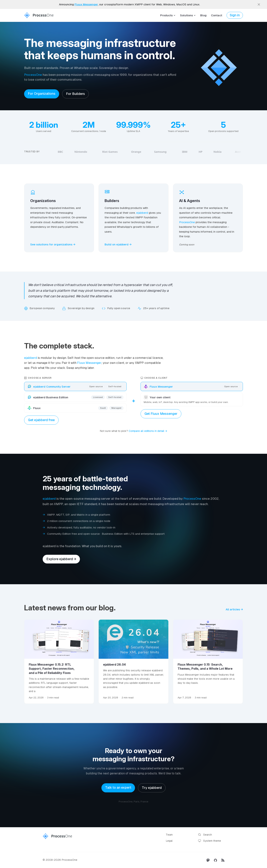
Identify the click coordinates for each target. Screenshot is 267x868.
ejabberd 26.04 (114, 664)
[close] (259, 4)
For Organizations (42, 94)
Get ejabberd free (41, 420)
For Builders (75, 94)
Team (169, 835)
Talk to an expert (118, 788)
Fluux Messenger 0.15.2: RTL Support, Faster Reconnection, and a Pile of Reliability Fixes (52, 669)
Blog (203, 15)
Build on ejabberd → (118, 244)
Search (205, 835)
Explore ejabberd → (61, 559)
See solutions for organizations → (53, 244)
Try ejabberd (152, 788)
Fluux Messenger (89, 363)
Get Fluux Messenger (161, 414)
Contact (217, 15)
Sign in (235, 15)
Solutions (188, 15)
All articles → (234, 609)
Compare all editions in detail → (148, 431)
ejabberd (142, 213)
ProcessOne (33, 75)
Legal (169, 841)
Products (168, 15)
